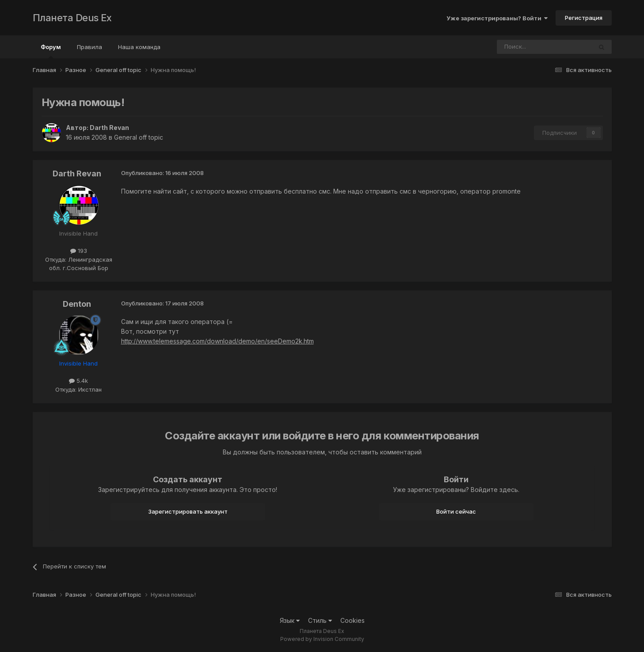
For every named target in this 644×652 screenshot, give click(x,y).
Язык (290, 620)
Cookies (352, 620)
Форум (51, 51)
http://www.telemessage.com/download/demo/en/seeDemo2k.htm (217, 341)
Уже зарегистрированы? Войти (497, 18)
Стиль (320, 620)
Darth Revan (109, 128)
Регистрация (584, 18)
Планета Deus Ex (72, 18)
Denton (77, 304)
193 (79, 251)
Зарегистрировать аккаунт (188, 511)
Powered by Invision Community (322, 639)
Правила (90, 47)
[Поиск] (520, 47)
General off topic (139, 137)
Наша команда (139, 47)
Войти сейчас (456, 511)
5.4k (78, 381)
